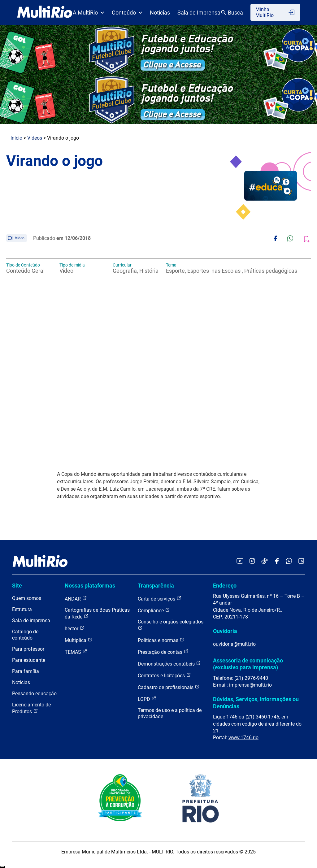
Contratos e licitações (164, 675)
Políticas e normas (161, 640)
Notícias (160, 13)
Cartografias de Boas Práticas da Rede (97, 613)
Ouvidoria (225, 631)
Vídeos (35, 138)
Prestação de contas (163, 652)
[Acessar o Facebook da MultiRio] (277, 561)
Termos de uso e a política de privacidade (170, 713)
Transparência (156, 586)
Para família (26, 671)
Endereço (225, 586)
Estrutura (22, 609)
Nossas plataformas (90, 586)
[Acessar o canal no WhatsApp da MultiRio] (289, 561)
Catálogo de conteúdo (25, 635)
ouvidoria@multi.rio (234, 644)
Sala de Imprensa (199, 13)
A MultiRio (89, 13)
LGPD (147, 699)
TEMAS (76, 652)
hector (75, 628)
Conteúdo (127, 13)
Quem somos (27, 598)
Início (16, 138)
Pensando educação (34, 694)
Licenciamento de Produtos (31, 708)
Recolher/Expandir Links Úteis (2, 867)
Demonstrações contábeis (169, 664)
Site (17, 586)
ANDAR (76, 599)
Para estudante (29, 660)
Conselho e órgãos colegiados (171, 625)
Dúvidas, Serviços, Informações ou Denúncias (256, 703)
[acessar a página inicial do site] (45, 12)
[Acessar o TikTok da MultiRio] (265, 561)
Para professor (28, 649)
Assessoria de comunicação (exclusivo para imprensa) (248, 664)
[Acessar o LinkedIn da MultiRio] (301, 561)
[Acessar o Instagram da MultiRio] (252, 561)
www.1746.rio (243, 738)
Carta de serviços (160, 599)
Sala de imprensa (31, 621)
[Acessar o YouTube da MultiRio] (240, 561)
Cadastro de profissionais (169, 687)
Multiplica (79, 640)
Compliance (154, 610)
